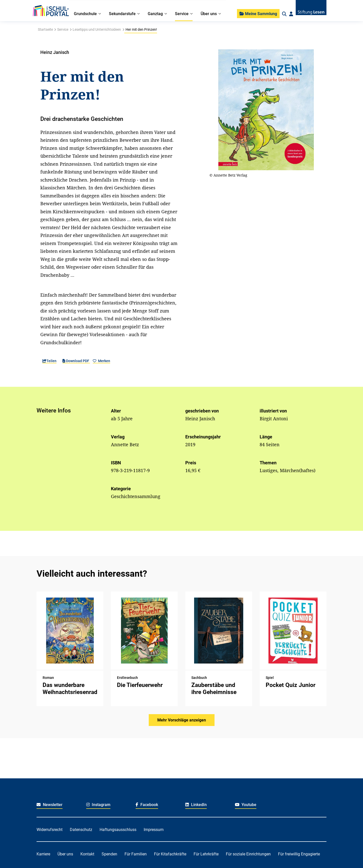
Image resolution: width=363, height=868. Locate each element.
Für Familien (136, 854)
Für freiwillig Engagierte (299, 854)
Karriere (43, 854)
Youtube (246, 805)
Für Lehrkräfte (206, 854)
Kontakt (87, 854)
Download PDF (76, 361)
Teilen (49, 361)
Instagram (98, 805)
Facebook (147, 805)
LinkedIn (196, 805)
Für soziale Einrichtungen (248, 854)
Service (63, 29)
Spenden (109, 854)
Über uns (65, 854)
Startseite (45, 29)
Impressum (154, 830)
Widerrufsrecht (50, 830)
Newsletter (50, 805)
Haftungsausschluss (118, 830)
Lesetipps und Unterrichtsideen (97, 29)
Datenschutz (81, 830)
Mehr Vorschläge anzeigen (182, 720)
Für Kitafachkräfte (170, 854)
